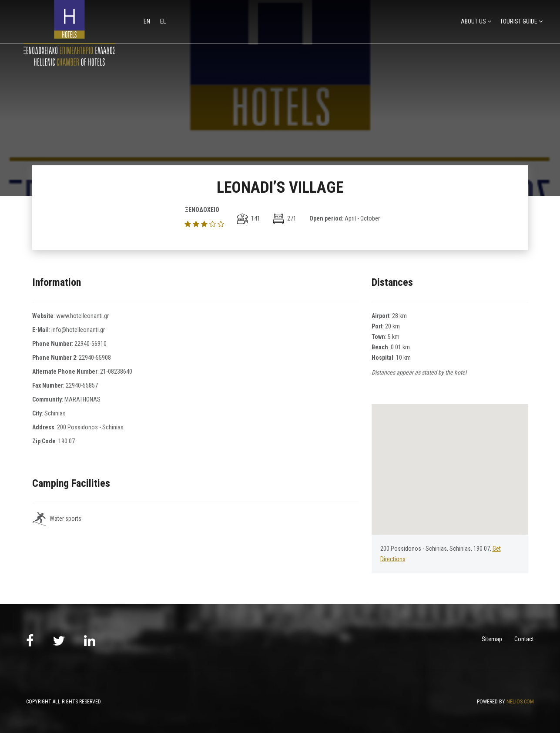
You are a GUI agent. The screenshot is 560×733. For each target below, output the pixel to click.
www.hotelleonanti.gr (82, 316)
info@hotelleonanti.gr (78, 330)
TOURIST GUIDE (519, 21)
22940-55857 (82, 385)
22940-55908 (95, 358)
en (148, 21)
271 (285, 218)
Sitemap (492, 639)
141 (249, 218)
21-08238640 (116, 372)
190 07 (67, 441)
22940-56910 (91, 344)
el (163, 21)
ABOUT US (473, 21)
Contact (524, 639)
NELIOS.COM (520, 702)
